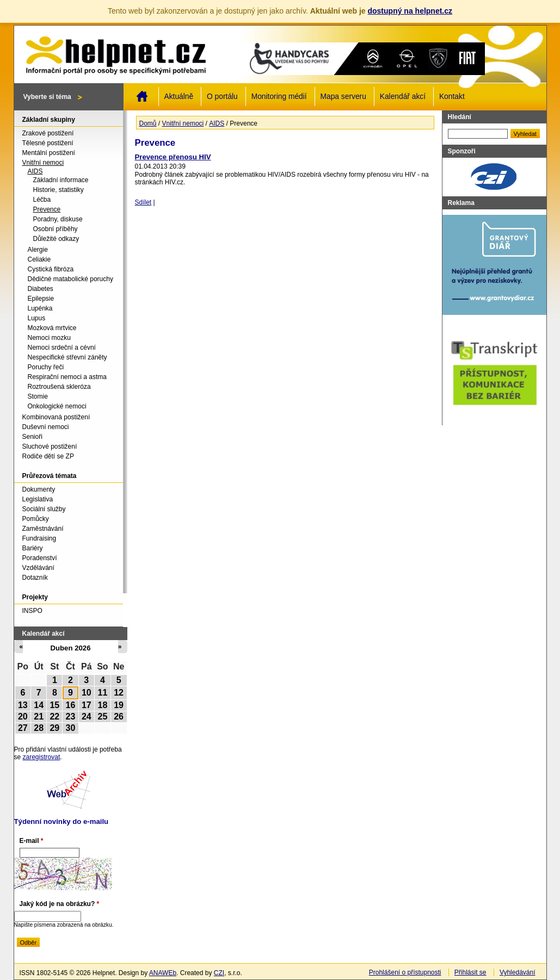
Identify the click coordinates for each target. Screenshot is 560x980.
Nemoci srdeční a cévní (62, 348)
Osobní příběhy (56, 229)
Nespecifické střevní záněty (67, 357)
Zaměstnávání (43, 529)
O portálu (222, 97)
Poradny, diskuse (58, 219)
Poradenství (40, 558)
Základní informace (61, 180)
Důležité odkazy (56, 239)
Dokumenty (39, 489)
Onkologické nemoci (57, 406)
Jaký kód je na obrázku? (60, 904)
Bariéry (33, 548)
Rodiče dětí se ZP (48, 456)
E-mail (32, 841)
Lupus (37, 318)
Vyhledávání (518, 972)
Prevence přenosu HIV (173, 157)
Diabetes (41, 289)
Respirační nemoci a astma (67, 377)
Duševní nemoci (46, 427)
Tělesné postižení (48, 143)
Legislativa (38, 499)
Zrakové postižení (48, 133)
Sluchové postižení (50, 446)
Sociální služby (44, 509)
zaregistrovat (42, 757)
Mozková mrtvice (52, 328)
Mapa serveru (343, 97)
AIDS (217, 123)
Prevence (47, 209)
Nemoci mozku (49, 338)
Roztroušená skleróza (59, 387)
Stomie (38, 396)
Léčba (42, 200)
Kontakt (452, 97)
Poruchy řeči (46, 367)
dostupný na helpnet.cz (410, 11)
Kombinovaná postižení (56, 417)
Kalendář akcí (403, 97)
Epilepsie (41, 299)
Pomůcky (36, 519)
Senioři (32, 437)
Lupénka (40, 308)
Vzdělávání (38, 568)
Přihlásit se (470, 972)
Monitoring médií (279, 97)
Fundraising (39, 538)
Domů (142, 96)
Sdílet (143, 202)
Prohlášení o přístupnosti (405, 972)
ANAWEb (163, 973)
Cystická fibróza (51, 269)
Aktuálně (179, 97)
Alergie (38, 250)
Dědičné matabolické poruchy (70, 279)
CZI (219, 973)
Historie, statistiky (59, 190)
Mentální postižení (49, 153)
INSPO (32, 611)
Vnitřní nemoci (183, 123)
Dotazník (35, 578)
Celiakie (39, 259)
